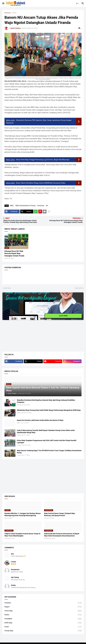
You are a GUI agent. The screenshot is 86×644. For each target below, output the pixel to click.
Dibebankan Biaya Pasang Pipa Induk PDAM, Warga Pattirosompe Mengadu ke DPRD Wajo (49, 410)
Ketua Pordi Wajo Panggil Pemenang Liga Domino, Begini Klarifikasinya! (43, 160)
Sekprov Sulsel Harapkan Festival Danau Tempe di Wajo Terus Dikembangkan (22, 535)
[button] (3, 3)
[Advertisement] (19, 334)
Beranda (7, 13)
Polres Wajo (43, 611)
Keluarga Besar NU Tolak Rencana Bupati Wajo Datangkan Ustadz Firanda (14, 253)
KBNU (14, 13)
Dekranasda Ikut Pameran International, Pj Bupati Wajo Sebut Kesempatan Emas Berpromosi (62, 535)
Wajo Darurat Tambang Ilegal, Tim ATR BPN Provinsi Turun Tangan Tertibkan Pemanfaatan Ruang (49, 452)
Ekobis (43, 615)
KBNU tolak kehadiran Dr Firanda (25, 206)
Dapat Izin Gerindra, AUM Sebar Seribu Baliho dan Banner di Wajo (40, 420)
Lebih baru (7, 288)
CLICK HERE (63, 316)
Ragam (43, 607)
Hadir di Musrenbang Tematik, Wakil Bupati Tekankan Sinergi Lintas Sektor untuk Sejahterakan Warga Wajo (46, 431)
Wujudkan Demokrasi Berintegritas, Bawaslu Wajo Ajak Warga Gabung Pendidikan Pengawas (46, 401)
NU (47, 206)
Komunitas (41, 206)
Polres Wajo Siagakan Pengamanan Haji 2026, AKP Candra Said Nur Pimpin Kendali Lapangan (47, 441)
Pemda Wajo (43, 631)
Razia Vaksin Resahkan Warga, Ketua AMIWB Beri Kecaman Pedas (41, 183)
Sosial (43, 627)
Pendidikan (43, 619)
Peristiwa (43, 603)
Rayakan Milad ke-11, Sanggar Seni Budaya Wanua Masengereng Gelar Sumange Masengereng (23, 514)
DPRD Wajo (43, 623)
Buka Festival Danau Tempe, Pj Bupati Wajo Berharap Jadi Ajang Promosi (60, 514)
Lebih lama (79, 288)
